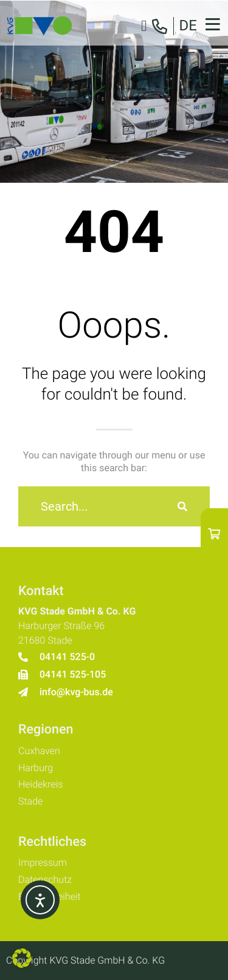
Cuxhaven (39, 751)
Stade (30, 801)
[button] (22, 958)
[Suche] (182, 506)
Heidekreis (40, 784)
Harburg (36, 768)
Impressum (43, 863)
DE (188, 26)
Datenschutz (45, 880)
